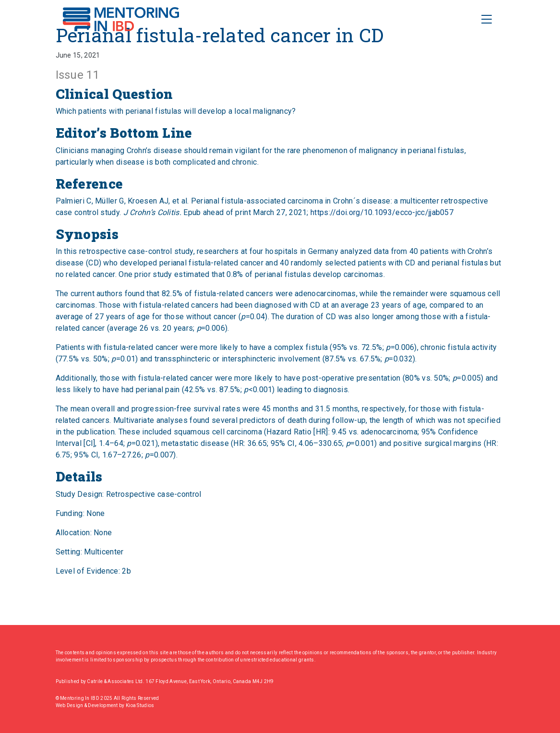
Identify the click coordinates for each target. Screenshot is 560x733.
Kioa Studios (140, 705)
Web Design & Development (88, 705)
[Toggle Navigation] (487, 19)
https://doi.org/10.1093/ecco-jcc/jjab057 (382, 212)
